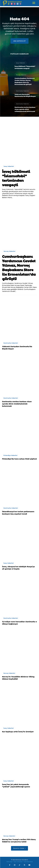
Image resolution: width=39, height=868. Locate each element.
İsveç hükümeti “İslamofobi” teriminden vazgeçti (25, 67)
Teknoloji (9, 862)
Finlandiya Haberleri (10, 455)
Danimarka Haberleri (23, 91)
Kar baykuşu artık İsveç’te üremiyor (18, 732)
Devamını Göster (19, 848)
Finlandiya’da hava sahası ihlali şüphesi (19, 459)
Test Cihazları (18, 862)
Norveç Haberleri (21, 75)
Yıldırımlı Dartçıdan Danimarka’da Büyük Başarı (25, 95)
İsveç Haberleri (21, 63)
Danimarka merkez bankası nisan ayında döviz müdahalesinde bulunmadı (25, 109)
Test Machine (28, 862)
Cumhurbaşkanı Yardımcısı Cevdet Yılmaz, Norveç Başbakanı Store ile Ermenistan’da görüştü (25, 81)
